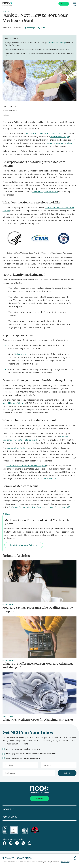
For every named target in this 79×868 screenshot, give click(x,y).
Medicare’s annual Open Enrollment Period (44, 133)
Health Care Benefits (10, 111)
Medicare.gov (20, 354)
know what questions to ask (45, 192)
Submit (67, 773)
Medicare (7, 11)
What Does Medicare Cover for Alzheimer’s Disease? (38, 720)
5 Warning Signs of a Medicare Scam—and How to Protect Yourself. (40, 507)
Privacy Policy (65, 862)
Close (75, 858)
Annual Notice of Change (57, 42)
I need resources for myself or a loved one (21, 749)
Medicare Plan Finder (16, 448)
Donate (64, 4)
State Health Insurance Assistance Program (26, 466)
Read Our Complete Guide (24, 545)
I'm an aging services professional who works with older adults (29, 754)
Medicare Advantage (60, 137)
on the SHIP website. (47, 478)
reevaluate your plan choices (59, 143)
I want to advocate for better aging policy (21, 758)
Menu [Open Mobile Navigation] (75, 4)
